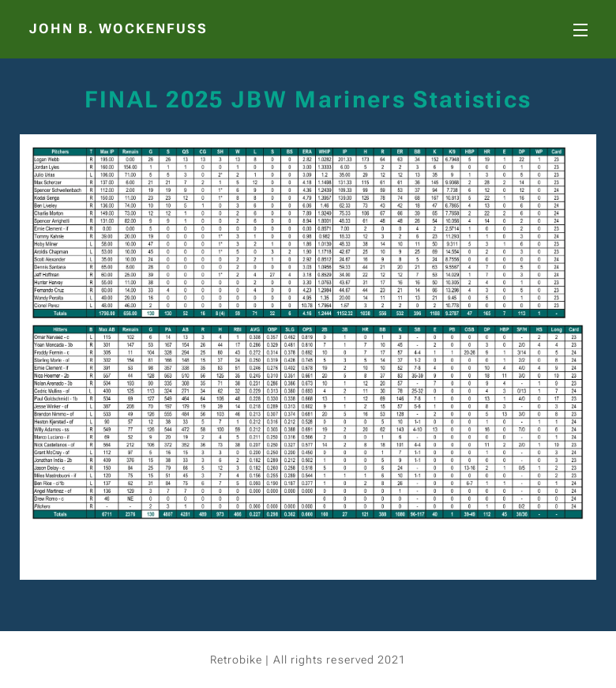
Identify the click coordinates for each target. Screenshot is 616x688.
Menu (580, 30)
